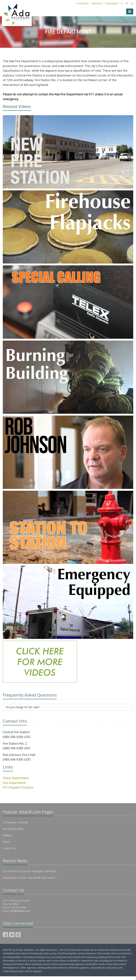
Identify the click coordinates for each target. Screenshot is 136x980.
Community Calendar (15, 822)
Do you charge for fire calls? (23, 707)
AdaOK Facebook (5, 935)
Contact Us (82, 3)
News (6, 842)
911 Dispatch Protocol (18, 787)
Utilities (7, 835)
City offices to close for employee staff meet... (31, 871)
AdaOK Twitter (12, 935)
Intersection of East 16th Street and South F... (30, 878)
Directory (97, 3)
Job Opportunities (13, 829)
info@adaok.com (20, 911)
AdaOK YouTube (18, 935)
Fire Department (14, 783)
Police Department (16, 778)
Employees (112, 3)
